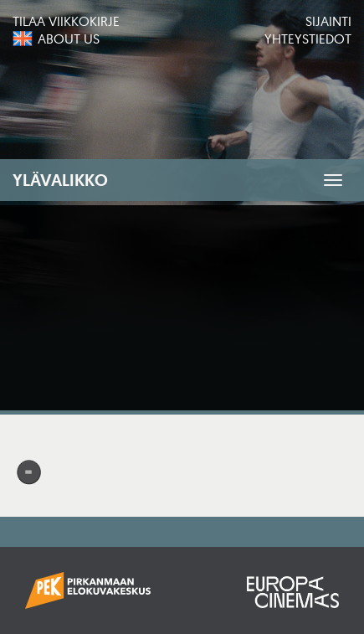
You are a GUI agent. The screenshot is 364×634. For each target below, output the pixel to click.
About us (69, 39)
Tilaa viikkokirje (66, 21)
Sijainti (328, 21)
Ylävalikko (60, 180)
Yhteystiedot (308, 39)
